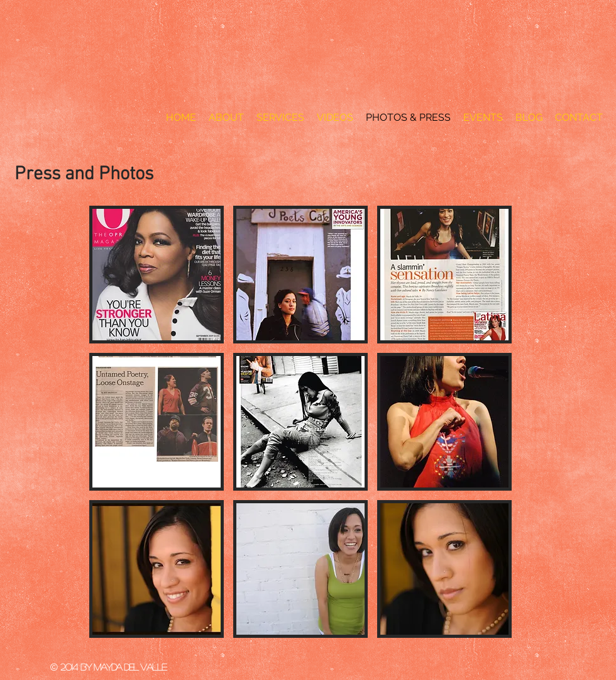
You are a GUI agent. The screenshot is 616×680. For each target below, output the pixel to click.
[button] (157, 275)
